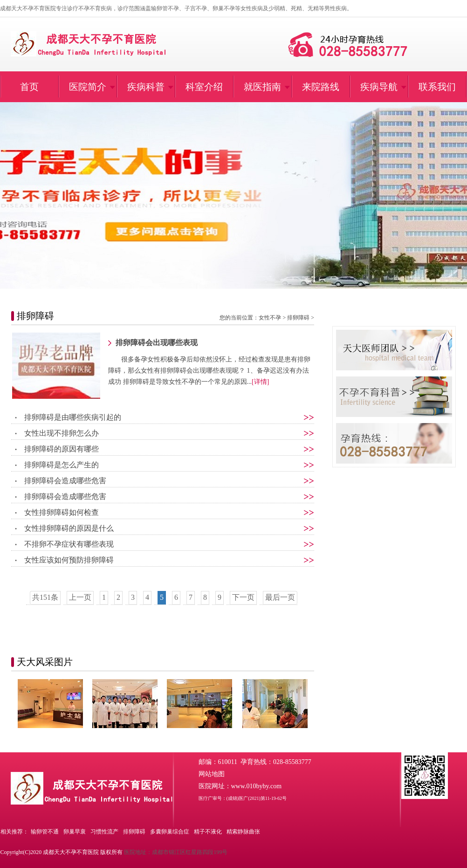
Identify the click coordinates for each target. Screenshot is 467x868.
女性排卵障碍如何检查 (62, 512)
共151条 (45, 597)
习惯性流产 (104, 832)
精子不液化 (208, 832)
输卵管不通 (45, 832)
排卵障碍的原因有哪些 (62, 449)
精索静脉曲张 (243, 832)
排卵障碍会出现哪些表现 (157, 343)
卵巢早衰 (75, 832)
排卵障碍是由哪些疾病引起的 (73, 417)
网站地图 (212, 774)
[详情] (260, 382)
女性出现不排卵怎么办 (62, 433)
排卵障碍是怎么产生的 (62, 465)
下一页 (243, 597)
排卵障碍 (298, 318)
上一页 (80, 597)
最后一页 (280, 597)
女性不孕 (270, 318)
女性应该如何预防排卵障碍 (69, 560)
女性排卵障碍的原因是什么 (69, 528)
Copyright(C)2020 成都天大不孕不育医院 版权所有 (62, 852)
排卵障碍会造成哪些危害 (65, 481)
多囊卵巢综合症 (170, 832)
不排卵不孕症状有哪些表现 (69, 544)
